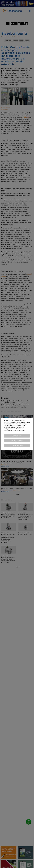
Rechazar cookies (17, 441)
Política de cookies (19, 430)
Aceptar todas (17, 436)
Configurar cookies (17, 445)
